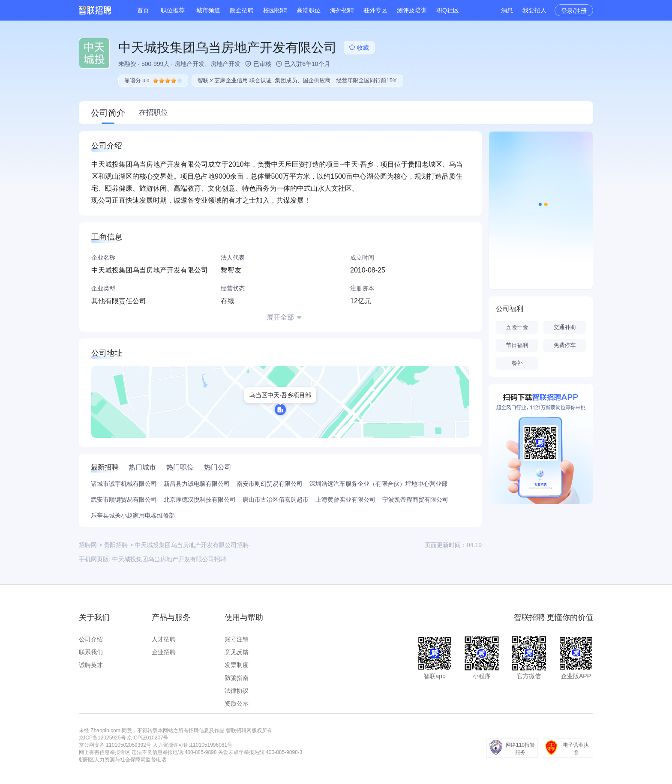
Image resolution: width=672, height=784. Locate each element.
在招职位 (153, 112)
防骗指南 (237, 678)
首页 (143, 10)
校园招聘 (275, 10)
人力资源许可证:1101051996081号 (192, 745)
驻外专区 (375, 10)
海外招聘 (342, 10)
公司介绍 (91, 639)
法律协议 (237, 691)
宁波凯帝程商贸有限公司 (415, 500)
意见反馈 (237, 652)
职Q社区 (448, 10)
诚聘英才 (91, 665)
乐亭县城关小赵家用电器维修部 (133, 515)
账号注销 (237, 639)
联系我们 (91, 652)
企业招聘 (164, 652)
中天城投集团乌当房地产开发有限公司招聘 (169, 559)
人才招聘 (164, 639)
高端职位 (309, 10)
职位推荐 (173, 10)
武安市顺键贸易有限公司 (124, 500)
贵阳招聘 (116, 545)
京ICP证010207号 (148, 738)
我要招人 (534, 10)
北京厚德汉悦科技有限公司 (200, 500)
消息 (507, 10)
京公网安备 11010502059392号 (115, 745)
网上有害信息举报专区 (105, 752)
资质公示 (237, 703)
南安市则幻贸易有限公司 (270, 484)
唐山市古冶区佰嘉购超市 (276, 500)
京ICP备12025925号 (102, 738)
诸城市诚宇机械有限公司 (124, 484)
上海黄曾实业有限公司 (345, 500)
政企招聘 (242, 10)
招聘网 (88, 545)
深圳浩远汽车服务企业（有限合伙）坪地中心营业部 (378, 484)
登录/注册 (574, 11)
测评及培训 (412, 10)
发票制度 (237, 665)
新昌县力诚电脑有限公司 (197, 484)
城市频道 (208, 10)
